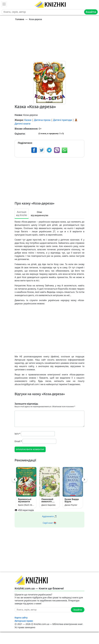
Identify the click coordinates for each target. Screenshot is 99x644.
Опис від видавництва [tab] (39, 214)
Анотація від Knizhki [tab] (22, 214)
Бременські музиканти (25, 500)
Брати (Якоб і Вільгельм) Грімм (26, 505)
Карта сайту (21, 618)
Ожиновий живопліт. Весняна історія (47, 500)
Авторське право (24, 621)
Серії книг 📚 (50, 523)
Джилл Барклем (48, 505)
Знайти (91, 12)
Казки (28, 120)
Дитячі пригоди (62, 120)
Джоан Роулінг (71, 505)
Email (18, 441)
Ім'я (18, 434)
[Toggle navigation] (4, 4)
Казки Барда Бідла (72, 500)
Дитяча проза (42, 120)
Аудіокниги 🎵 (50, 516)
